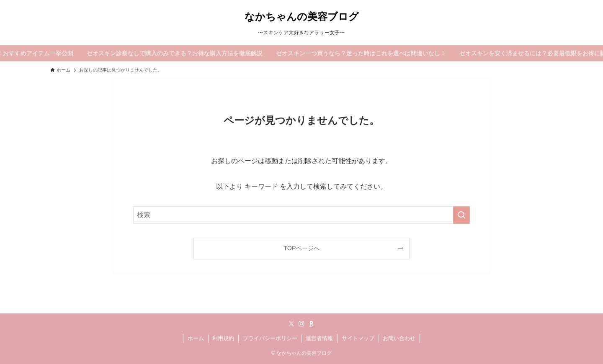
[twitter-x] (291, 324)
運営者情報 (319, 338)
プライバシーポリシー (270, 338)
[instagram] (301, 324)
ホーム (196, 338)
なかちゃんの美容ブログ (302, 17)
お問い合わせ (399, 338)
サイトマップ (358, 338)
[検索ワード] (301, 215)
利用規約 (223, 338)
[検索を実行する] (461, 215)
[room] (312, 324)
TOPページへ (301, 248)
